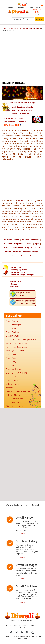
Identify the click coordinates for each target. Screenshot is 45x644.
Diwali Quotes (12, 380)
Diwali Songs (12, 362)
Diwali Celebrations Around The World (25, 28)
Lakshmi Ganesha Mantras (18, 391)
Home (9, 625)
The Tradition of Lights (13, 118)
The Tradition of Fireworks (15, 122)
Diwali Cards (16, 281)
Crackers (15, 284)
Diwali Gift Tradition (21, 114)
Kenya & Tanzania (33, 248)
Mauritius (8, 240)
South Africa (18, 248)
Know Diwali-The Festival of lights (23, 103)
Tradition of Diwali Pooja (22, 107)
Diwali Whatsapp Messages (22, 275)
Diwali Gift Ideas (26, 586)
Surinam (24, 256)
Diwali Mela (11, 365)
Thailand (7, 248)
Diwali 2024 (11, 377)
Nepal (17, 240)
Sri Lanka (29, 244)
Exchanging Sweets (19, 270)
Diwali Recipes (12, 332)
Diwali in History (26, 541)
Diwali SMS (11, 328)
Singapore (18, 244)
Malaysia (25, 240)
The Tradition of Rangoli (22, 110)
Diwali (20, 201)
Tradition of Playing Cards (18, 343)
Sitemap (22, 627)
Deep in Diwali (13, 336)
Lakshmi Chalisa (13, 395)
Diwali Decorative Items (17, 373)
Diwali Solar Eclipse (15, 399)
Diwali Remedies (13, 402)
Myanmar (8, 244)
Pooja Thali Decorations (17, 347)
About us (17, 625)
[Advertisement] (22, 55)
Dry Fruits (15, 286)
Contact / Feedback (30, 625)
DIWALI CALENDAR (12, 125)
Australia (17, 252)
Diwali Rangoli (12, 321)
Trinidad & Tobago (31, 252)
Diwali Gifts (16, 267)
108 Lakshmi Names (15, 406)
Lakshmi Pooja (13, 384)
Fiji (31, 256)
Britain (8, 252)
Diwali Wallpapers (14, 369)
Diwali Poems (12, 358)
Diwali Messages (18, 272)
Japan (37, 244)
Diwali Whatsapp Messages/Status (21, 340)
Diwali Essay (12, 354)
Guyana (16, 256)
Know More (21, 534)
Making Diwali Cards (15, 351)
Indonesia (35, 240)
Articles (9, 388)
